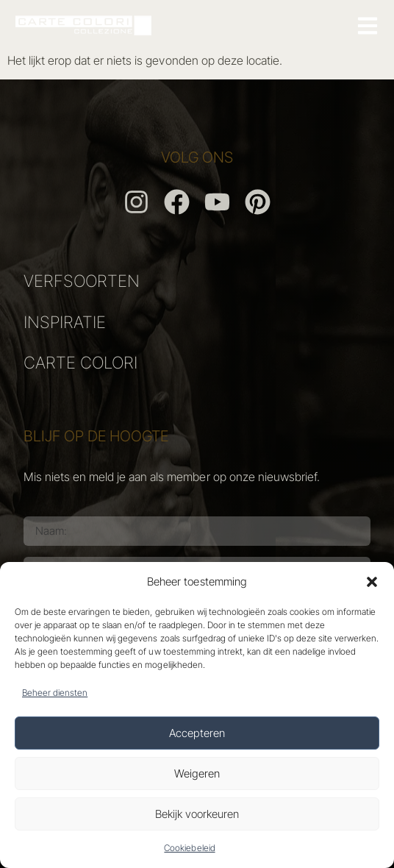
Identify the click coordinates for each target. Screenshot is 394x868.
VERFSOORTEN (82, 281)
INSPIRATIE (65, 322)
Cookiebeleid (189, 848)
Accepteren (197, 733)
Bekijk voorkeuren (197, 814)
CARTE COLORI (80, 362)
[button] (372, 582)
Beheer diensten (55, 693)
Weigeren (197, 773)
